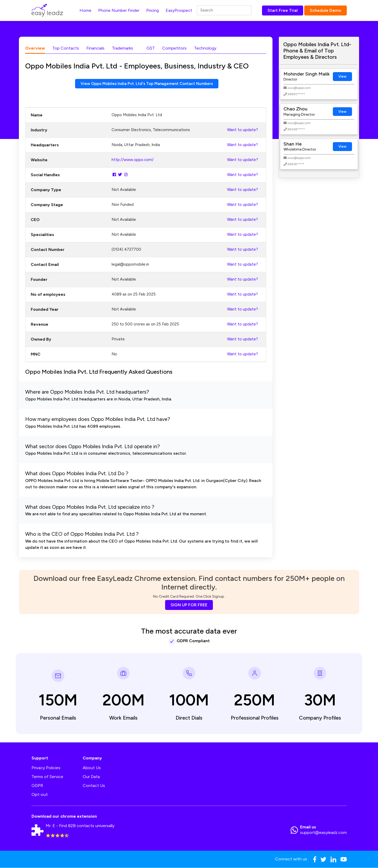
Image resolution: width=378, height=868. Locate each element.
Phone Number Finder (119, 10)
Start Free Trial (283, 10)
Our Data (91, 777)
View (342, 76)
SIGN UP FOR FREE (189, 605)
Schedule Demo (325, 10)
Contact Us (94, 786)
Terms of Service (47, 777)
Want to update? (243, 130)
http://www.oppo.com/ (133, 160)
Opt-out (40, 795)
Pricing (153, 10)
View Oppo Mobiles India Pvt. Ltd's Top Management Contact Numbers (147, 84)
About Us (92, 768)
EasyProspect (179, 10)
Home (85, 10)
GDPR (37, 786)
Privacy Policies (46, 768)
